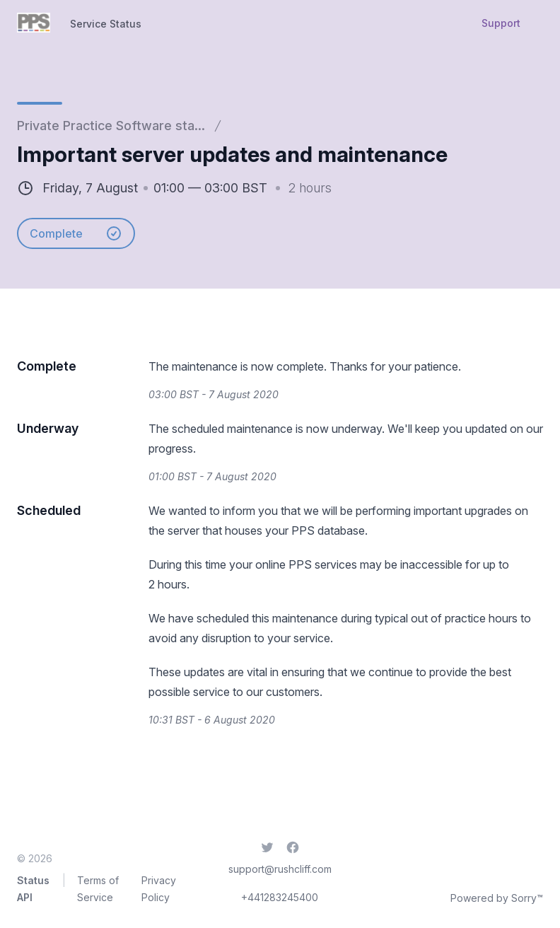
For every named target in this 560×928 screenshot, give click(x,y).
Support (501, 23)
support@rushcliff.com (280, 869)
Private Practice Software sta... (111, 126)
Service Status (106, 24)
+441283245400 (280, 897)
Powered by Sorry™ (497, 898)
